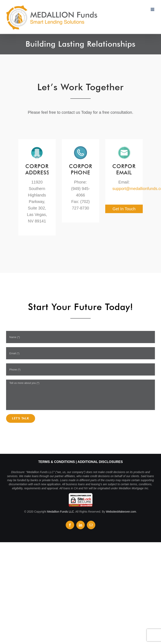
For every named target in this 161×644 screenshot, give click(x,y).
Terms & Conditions (56, 462)
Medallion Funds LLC (60, 512)
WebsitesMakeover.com (121, 512)
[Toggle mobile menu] (153, 9)
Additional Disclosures (100, 462)
